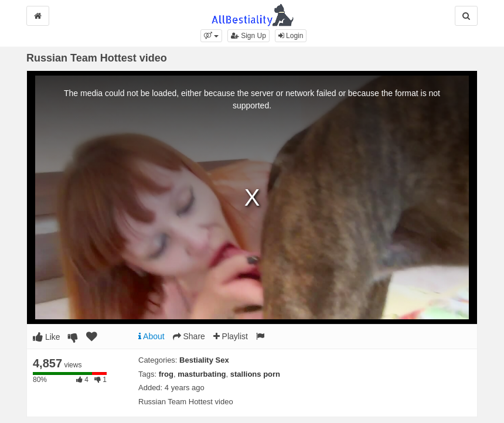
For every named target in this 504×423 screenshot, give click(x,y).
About (151, 336)
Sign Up (248, 36)
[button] (211, 36)
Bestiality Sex (204, 360)
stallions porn (255, 374)
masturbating (202, 374)
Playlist (231, 336)
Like (47, 337)
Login (291, 36)
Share (189, 336)
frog (166, 374)
